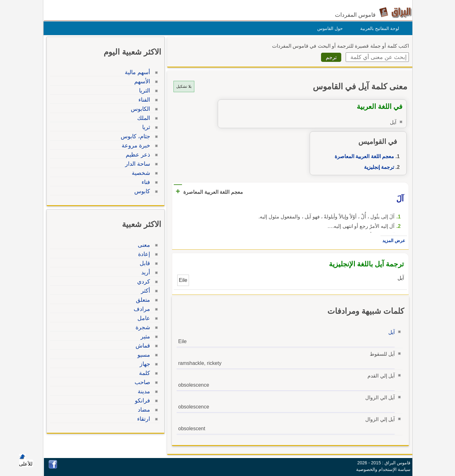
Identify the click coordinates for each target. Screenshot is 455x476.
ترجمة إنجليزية (377, 167)
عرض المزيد (392, 241)
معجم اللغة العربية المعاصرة (363, 156)
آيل (390, 332)
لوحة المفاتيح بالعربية (378, 28)
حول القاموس (328, 28)
